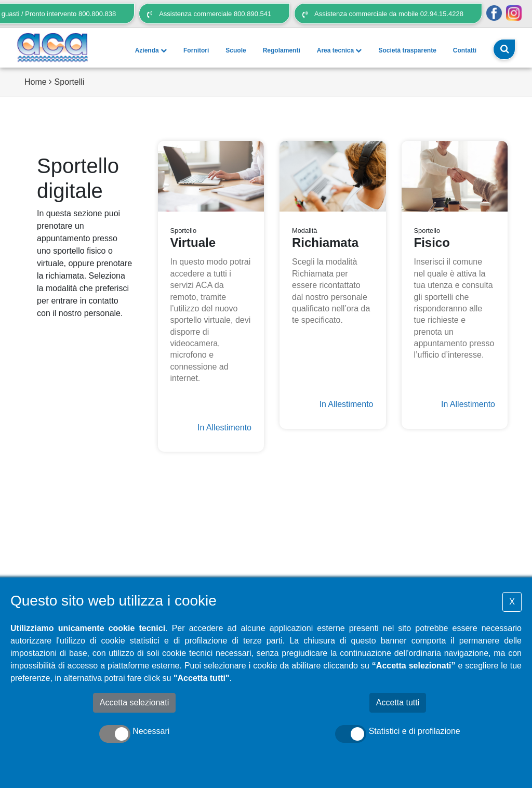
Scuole (236, 50)
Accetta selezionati (134, 702)
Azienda (151, 50)
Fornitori (196, 50)
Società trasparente (407, 50)
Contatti (465, 50)
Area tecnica (340, 50)
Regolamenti (282, 50)
